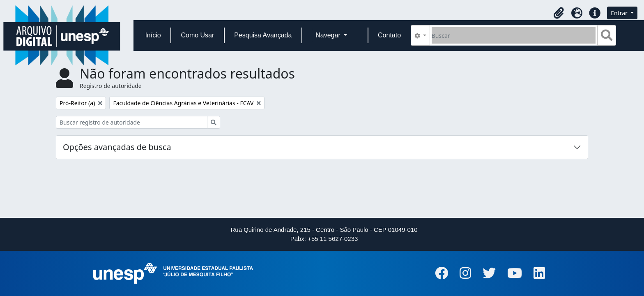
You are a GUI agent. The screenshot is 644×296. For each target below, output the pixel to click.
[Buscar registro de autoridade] (132, 122)
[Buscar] (514, 35)
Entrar (620, 13)
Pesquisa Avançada (263, 35)
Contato (389, 35)
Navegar (329, 35)
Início (153, 35)
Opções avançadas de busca (117, 147)
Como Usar (197, 35)
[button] (559, 13)
